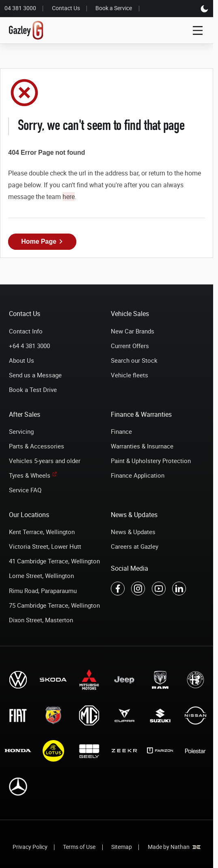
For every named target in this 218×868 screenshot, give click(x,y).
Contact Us (66, 9)
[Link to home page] (26, 30)
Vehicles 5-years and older (45, 461)
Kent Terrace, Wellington (42, 532)
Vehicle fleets (130, 375)
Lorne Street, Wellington (41, 576)
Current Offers (130, 346)
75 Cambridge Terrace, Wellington (54, 605)
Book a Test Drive (33, 390)
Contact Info (26, 331)
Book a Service (114, 9)
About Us (22, 360)
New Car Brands (133, 331)
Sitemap (122, 847)
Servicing (21, 431)
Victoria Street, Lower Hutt (45, 546)
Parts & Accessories (37, 446)
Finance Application (138, 475)
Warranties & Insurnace (142, 446)
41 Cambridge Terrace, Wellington (54, 561)
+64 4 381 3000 (29, 346)
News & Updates (133, 532)
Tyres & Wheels (30, 475)
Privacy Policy (30, 847)
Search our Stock (134, 360)
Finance (121, 431)
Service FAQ (25, 490)
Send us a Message (35, 375)
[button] (42, 242)
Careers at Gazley (135, 546)
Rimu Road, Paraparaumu (43, 591)
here (69, 197)
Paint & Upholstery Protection (151, 461)
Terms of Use (79, 847)
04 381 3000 (20, 9)
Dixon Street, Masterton (41, 620)
